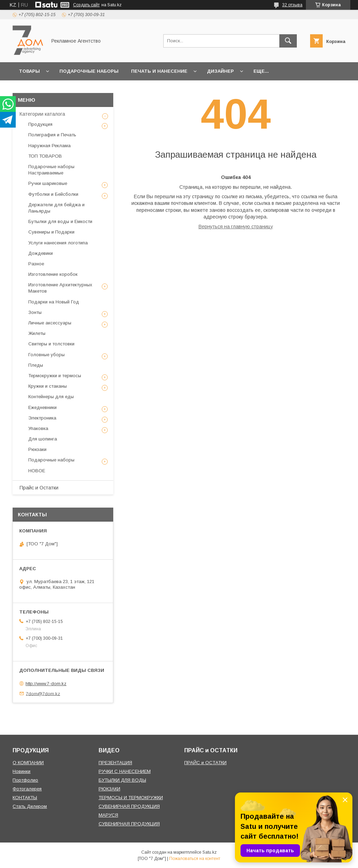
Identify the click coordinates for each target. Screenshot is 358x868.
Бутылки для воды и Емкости (60, 221)
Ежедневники (42, 407)
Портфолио (25, 780)
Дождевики (41, 253)
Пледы (36, 365)
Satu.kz (210, 852)
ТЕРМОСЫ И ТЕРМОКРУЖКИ (131, 798)
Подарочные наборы (89, 71)
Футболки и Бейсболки (53, 194)
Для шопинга (43, 439)
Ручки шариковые (48, 183)
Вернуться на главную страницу (236, 227)
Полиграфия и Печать (52, 135)
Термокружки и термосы (55, 376)
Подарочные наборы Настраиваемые (51, 170)
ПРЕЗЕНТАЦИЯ (115, 763)
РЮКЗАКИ (109, 789)
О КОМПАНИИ (28, 763)
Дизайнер (220, 71)
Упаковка (38, 428)
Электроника (42, 418)
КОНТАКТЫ (25, 798)
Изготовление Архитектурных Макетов (60, 288)
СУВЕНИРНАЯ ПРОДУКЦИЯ (129, 806)
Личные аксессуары (50, 323)
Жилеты (37, 333)
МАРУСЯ (108, 815)
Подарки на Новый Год (54, 302)
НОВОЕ (37, 471)
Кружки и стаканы (48, 386)
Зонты (35, 312)
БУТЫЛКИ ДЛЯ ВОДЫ (122, 780)
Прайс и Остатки (39, 488)
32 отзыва (292, 5)
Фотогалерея (27, 789)
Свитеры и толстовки (51, 344)
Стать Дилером (30, 806)
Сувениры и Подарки (51, 232)
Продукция (40, 124)
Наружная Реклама (49, 146)
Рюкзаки (37, 449)
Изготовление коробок (53, 274)
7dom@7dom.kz (43, 693)
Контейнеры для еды (51, 397)
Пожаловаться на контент (195, 859)
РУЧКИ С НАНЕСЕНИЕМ (125, 771)
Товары (29, 71)
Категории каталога (42, 114)
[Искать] (288, 41)
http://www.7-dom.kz (46, 684)
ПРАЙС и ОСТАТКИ (205, 763)
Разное (36, 264)
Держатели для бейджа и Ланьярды (56, 208)
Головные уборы (46, 355)
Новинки (22, 771)
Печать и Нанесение (159, 71)
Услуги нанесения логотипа (58, 243)
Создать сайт (86, 5)
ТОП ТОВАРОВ (45, 156)
